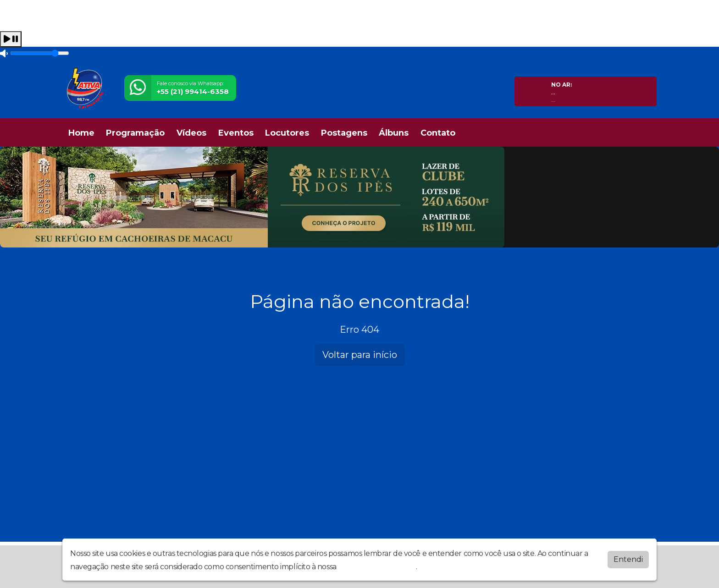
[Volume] (40, 53)
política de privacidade (377, 567)
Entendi (628, 559)
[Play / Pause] (11, 39)
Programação (135, 133)
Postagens (344, 133)
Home (81, 133)
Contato (438, 133)
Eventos (236, 133)
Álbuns (394, 133)
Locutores (287, 133)
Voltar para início (360, 355)
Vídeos (191, 133)
